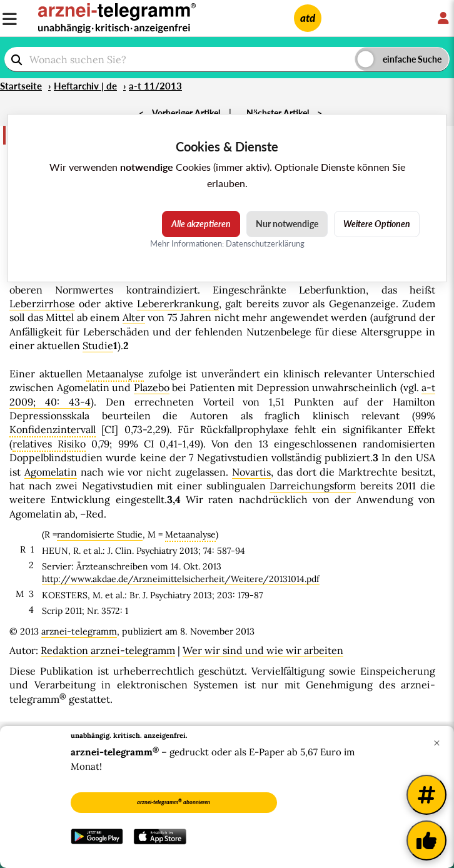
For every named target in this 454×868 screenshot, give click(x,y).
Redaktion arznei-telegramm (108, 650)
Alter (134, 317)
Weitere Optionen (377, 224)
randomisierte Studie (100, 534)
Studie (98, 345)
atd (308, 18)
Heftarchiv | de (85, 86)
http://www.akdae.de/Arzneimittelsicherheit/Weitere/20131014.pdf (181, 579)
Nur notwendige (287, 224)
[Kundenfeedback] (426, 840)
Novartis (251, 472)
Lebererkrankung (178, 304)
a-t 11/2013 (155, 86)
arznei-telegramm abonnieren (174, 802)
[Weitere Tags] (426, 795)
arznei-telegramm (79, 631)
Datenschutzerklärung (265, 243)
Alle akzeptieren (201, 224)
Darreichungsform (313, 486)
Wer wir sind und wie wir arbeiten (263, 650)
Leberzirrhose (42, 304)
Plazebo (152, 387)
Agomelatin (51, 472)
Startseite (21, 86)
